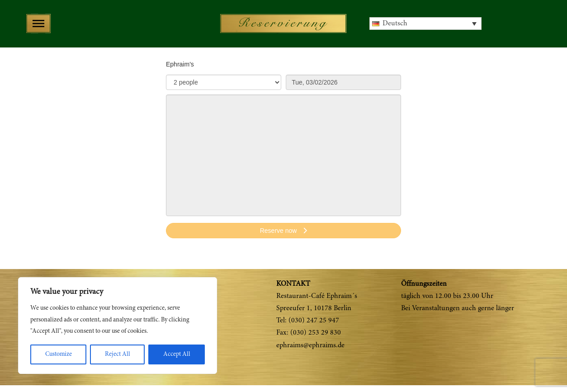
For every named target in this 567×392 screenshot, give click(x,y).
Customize (59, 354)
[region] (118, 326)
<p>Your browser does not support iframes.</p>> (283, 154)
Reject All (118, 354)
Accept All (177, 354)
